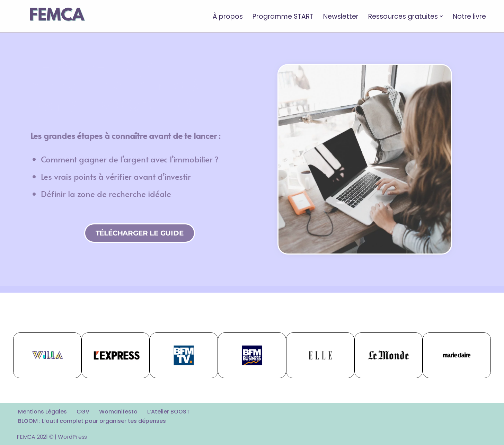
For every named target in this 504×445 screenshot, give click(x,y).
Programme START (283, 16)
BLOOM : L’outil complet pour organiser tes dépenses (92, 421)
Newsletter (341, 16)
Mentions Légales (42, 412)
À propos (228, 16)
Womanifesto (118, 412)
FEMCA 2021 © (35, 437)
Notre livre (469, 16)
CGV (83, 412)
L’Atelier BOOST (169, 412)
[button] (441, 16)
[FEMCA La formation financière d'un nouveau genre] (57, 16)
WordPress (72, 437)
